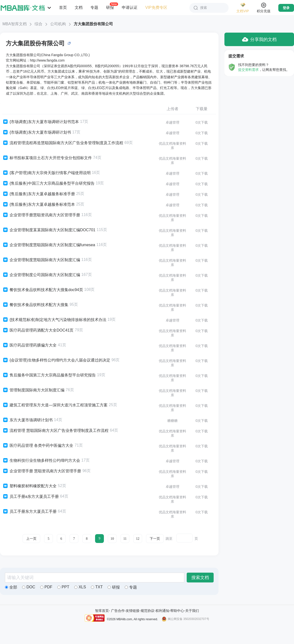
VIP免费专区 (156, 7)
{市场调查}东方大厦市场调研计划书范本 (41, 122)
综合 (38, 24)
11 (125, 539)
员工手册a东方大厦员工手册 (31, 497)
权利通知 (162, 611)
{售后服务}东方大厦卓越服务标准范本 (39, 205)
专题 (94, 7)
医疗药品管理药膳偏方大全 (30, 345)
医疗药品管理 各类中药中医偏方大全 (38, 446)
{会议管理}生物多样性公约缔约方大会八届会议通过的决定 (56, 360)
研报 (110, 7)
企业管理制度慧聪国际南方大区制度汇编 (41, 260)
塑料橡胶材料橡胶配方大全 (30, 486)
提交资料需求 (248, 70)
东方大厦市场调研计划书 (28, 420)
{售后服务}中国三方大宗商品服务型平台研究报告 (49, 183)
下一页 (155, 539)
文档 (79, 7)
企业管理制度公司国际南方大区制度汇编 (41, 275)
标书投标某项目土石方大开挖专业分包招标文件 (47, 158)
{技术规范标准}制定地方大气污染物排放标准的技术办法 (54, 320)
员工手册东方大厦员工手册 (30, 512)
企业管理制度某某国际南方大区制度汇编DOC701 (49, 230)
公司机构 (58, 24)
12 (138, 539)
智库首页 (102, 611)
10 (112, 539)
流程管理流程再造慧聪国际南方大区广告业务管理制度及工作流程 (63, 143)
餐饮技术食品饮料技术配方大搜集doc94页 (43, 290)
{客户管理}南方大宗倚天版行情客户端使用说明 (47, 173)
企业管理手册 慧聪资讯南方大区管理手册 (42, 471)
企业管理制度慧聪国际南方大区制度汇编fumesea (49, 245)
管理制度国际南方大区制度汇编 (33, 390)
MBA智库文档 (15, 24)
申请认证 (130, 7)
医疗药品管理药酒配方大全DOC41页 (38, 330)
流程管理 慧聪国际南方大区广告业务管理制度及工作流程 (55, 431)
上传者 (172, 109)
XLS (80, 587)
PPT (63, 587)
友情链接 (133, 611)
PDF (46, 587)
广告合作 (118, 611)
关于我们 (192, 611)
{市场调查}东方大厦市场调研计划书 (37, 132)
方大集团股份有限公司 (93, 24)
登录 (286, 8)
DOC (29, 587)
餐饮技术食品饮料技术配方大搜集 (35, 305)
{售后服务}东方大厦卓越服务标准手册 (39, 194)
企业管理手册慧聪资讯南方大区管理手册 (41, 215)
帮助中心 (177, 611)
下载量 (202, 109)
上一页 (31, 539)
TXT (97, 587)
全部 (11, 587)
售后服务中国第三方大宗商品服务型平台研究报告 (49, 375)
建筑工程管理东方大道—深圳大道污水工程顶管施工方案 (55, 405)
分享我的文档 (259, 39)
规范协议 (147, 611)
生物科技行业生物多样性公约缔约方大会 (41, 461)
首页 (63, 7)
